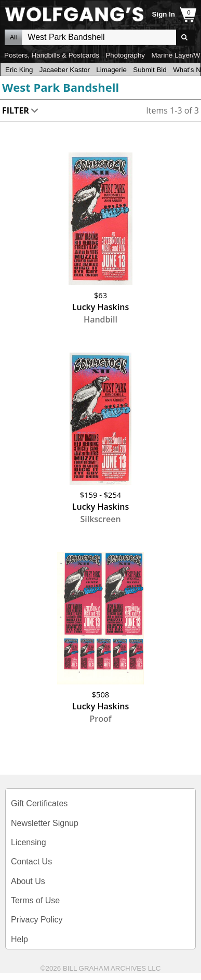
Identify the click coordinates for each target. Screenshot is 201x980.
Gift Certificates (39, 803)
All (13, 37)
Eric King (19, 70)
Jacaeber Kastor (65, 70)
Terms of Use (35, 900)
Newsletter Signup (45, 823)
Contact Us (31, 862)
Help (19, 939)
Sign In (164, 14)
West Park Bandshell (61, 87)
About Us (28, 881)
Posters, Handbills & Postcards (52, 55)
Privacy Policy (37, 920)
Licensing (29, 842)
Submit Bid (150, 70)
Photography (125, 55)
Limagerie (111, 70)
